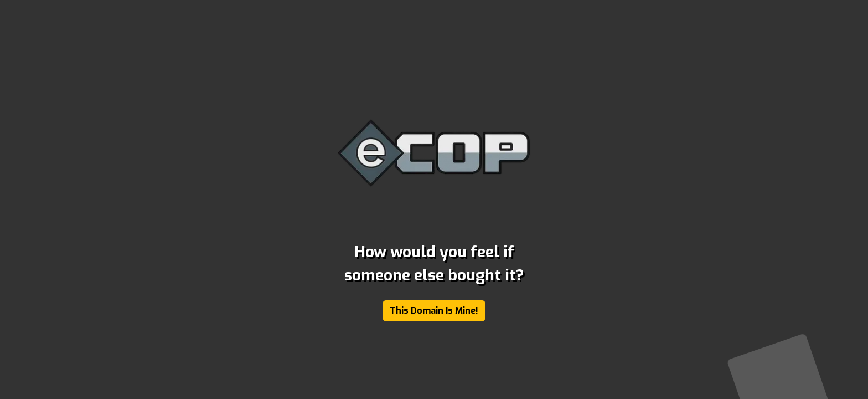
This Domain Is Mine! (434, 311)
